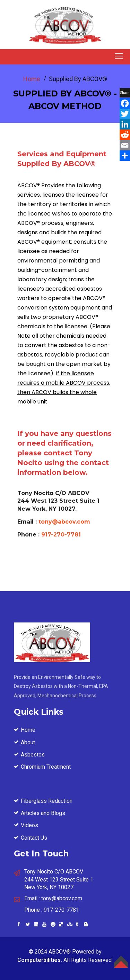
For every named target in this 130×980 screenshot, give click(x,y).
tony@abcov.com (64, 522)
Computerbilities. (40, 960)
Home (32, 79)
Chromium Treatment (46, 767)
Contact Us (34, 838)
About (28, 742)
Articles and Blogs (43, 813)
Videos (29, 825)
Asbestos (33, 755)
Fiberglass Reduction (47, 801)
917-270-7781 (61, 535)
